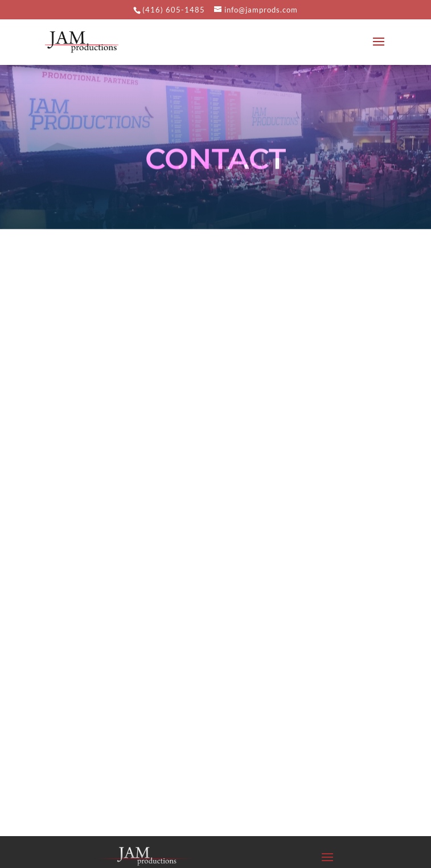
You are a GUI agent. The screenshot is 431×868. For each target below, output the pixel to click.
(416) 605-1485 (174, 10)
